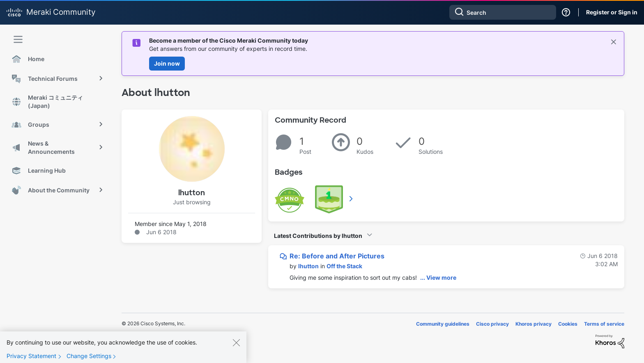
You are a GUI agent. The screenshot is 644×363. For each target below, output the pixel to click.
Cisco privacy (492, 324)
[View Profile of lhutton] (308, 266)
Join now (167, 63)
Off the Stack (344, 266)
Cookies (568, 324)
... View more (438, 277)
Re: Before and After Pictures (337, 256)
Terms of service (604, 324)
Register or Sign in (612, 12)
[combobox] (503, 12)
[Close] (236, 347)
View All (352, 199)
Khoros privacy (534, 324)
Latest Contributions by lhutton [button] (318, 236)
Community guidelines (443, 324)
